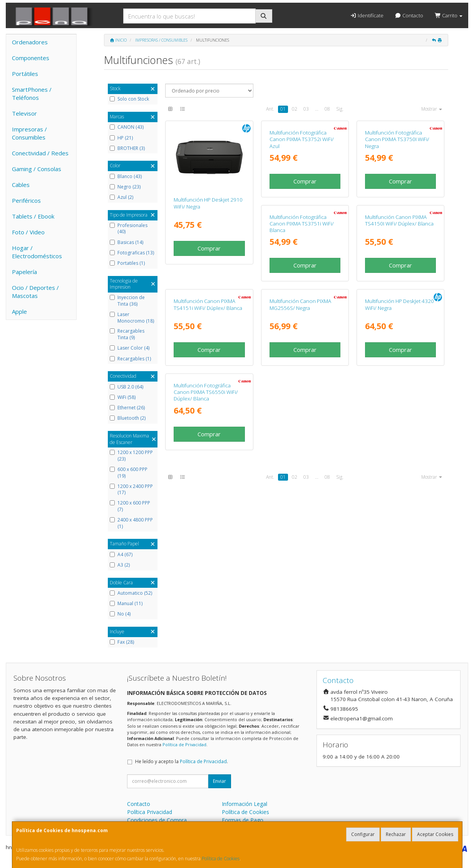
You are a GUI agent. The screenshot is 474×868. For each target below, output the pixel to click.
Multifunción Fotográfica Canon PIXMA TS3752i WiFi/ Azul (302, 206)
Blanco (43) (126, 177)
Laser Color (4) (130, 348)
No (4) (120, 614)
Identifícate (367, 15)
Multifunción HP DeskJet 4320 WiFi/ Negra (304, 506)
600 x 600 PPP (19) (129, 473)
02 (295, 109)
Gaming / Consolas (37, 169)
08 (327, 109)
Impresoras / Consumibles (29, 133)
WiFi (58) (123, 397)
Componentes (31, 58)
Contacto (409, 15)
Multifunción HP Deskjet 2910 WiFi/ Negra (208, 203)
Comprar (209, 248)
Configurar (363, 834)
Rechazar (396, 834)
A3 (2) (120, 565)
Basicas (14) (126, 242)
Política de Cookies (221, 859)
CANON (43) (127, 127)
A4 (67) (121, 555)
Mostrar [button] (432, 109)
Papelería (24, 272)
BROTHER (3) (127, 148)
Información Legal (245, 804)
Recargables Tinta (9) (127, 334)
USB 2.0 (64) (126, 387)
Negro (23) (125, 187)
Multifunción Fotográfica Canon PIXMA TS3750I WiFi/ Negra (397, 206)
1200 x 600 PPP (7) (130, 506)
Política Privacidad (150, 812)
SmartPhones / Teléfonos (32, 93)
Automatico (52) (131, 593)
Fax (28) (122, 642)
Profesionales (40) (129, 229)
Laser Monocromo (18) (132, 318)
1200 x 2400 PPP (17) (131, 490)
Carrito (449, 15)
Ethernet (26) (127, 408)
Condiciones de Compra (157, 820)
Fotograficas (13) (132, 253)
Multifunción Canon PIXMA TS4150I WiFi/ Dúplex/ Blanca (304, 354)
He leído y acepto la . (182, 761)
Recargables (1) (130, 359)
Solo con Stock (129, 99)
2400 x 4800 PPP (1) (131, 523)
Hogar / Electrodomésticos (37, 252)
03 (306, 109)
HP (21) (121, 138)
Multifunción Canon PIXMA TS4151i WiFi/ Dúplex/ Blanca (399, 354)
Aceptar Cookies (435, 834)
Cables (21, 185)
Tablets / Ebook (33, 216)
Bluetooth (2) (128, 418)
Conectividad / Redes (40, 153)
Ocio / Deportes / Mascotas (35, 292)
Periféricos (26, 200)
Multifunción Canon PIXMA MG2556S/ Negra (204, 506)
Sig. (340, 109)
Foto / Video (28, 232)
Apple (19, 311)
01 (283, 109)
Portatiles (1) (127, 263)
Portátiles (25, 74)
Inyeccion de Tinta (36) (127, 301)
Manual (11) (126, 604)
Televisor (24, 113)
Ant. (270, 109)
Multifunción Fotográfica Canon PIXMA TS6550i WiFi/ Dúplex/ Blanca (397, 509)
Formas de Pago (243, 820)
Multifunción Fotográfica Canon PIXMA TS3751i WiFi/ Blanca (206, 358)
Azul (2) (121, 197)
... (317, 109)
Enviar (219, 781)
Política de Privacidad (184, 744)
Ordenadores (30, 42)
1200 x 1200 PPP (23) (131, 456)
